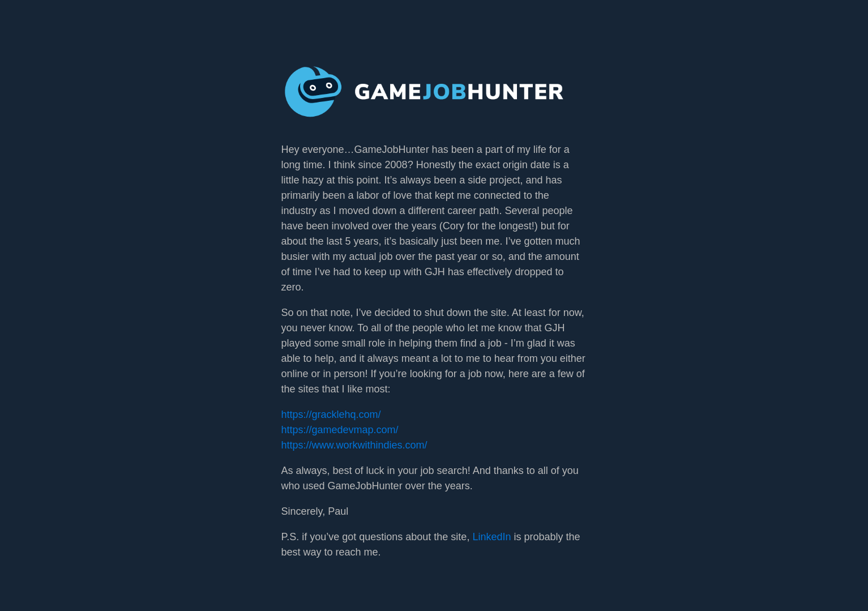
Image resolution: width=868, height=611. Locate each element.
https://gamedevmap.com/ (340, 430)
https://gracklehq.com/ (331, 415)
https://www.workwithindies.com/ (354, 445)
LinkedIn (491, 537)
